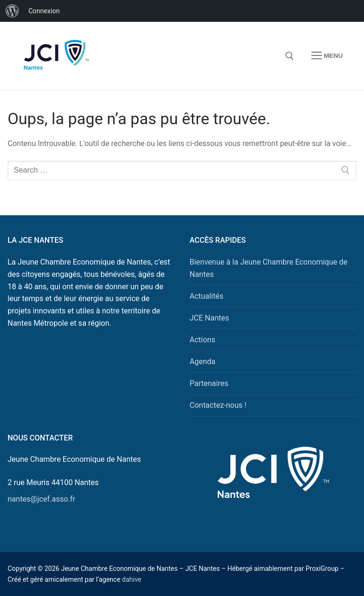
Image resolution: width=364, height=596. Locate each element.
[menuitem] (12, 11)
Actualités (206, 296)
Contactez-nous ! (218, 405)
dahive (132, 579)
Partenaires (209, 383)
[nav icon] (327, 56)
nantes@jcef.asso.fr (41, 499)
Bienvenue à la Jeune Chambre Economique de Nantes (268, 268)
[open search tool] (290, 56)
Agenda (202, 362)
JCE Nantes (209, 318)
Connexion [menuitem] (44, 11)
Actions (202, 340)
